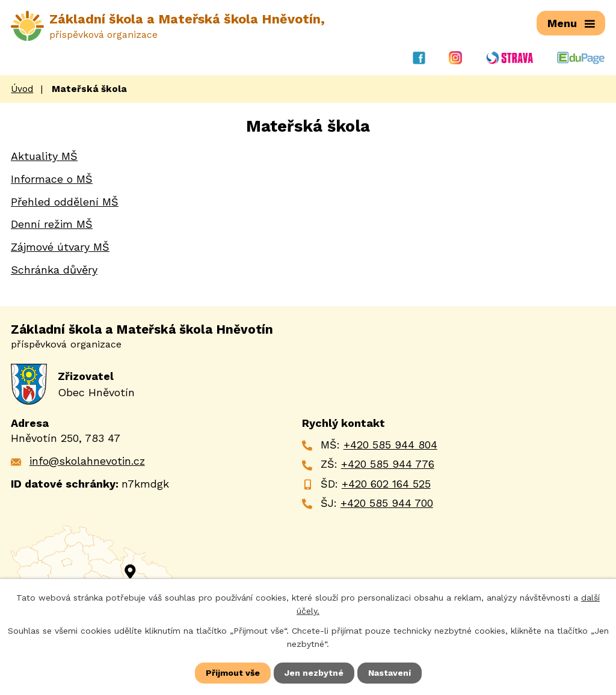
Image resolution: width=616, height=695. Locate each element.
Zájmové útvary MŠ (60, 247)
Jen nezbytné (314, 673)
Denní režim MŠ (52, 224)
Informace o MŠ (52, 179)
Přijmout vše (233, 673)
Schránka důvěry (54, 270)
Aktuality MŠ (44, 156)
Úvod (22, 89)
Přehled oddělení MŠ (65, 202)
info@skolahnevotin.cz (87, 461)
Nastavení (390, 673)
